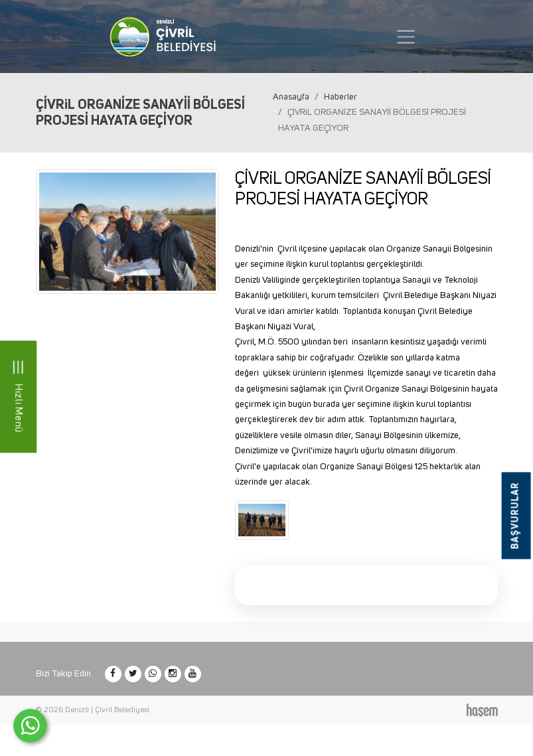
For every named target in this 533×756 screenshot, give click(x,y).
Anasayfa (291, 97)
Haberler (341, 97)
